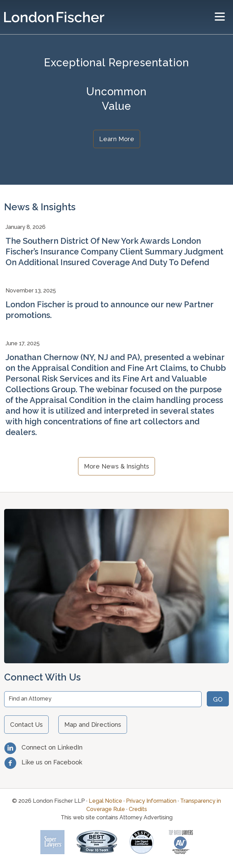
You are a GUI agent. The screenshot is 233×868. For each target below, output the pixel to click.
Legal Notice (105, 801)
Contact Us (26, 725)
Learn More (117, 139)
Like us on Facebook (43, 762)
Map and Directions (93, 725)
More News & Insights (116, 466)
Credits (138, 809)
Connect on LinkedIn (43, 747)
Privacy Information (151, 801)
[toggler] (220, 17)
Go (218, 699)
